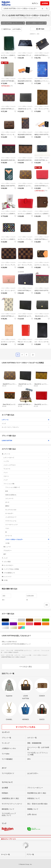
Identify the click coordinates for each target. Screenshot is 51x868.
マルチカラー (25, 628)
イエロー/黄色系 (25, 624)
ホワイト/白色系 (17, 620)
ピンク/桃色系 (33, 624)
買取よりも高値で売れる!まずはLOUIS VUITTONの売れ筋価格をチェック (25, 643)
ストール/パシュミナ (27, 525)
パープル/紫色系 (17, 624)
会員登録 (45, 3)
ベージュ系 (41, 620)
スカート (26, 476)
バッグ (26, 480)
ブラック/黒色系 (9, 620)
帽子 (26, 554)
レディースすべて (26, 458)
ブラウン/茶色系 (33, 620)
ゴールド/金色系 (17, 628)
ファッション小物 (26, 484)
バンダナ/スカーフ (27, 517)
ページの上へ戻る (26, 667)
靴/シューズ (26, 547)
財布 (27, 491)
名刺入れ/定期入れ (27, 495)
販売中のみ (6, 29)
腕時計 (27, 506)
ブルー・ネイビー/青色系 (9, 624)
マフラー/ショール (27, 521)
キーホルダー (27, 513)
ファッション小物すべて (27, 487)
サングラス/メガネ (27, 510)
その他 (27, 543)
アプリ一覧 (30, 854)
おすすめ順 (17, 29)
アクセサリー (26, 551)
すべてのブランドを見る (26, 727)
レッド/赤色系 (41, 624)
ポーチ (27, 502)
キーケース (27, 536)
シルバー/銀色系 (9, 628)
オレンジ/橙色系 (49, 624)
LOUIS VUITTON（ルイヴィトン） (13, 23)
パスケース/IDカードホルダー (36, 23)
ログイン (35, 3)
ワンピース (26, 469)
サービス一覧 (5, 854)
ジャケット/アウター (26, 465)
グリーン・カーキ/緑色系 (49, 620)
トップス (26, 461)
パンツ (26, 473)
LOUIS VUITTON (25, 441)
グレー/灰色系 (25, 620)
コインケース (27, 498)
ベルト (27, 528)
